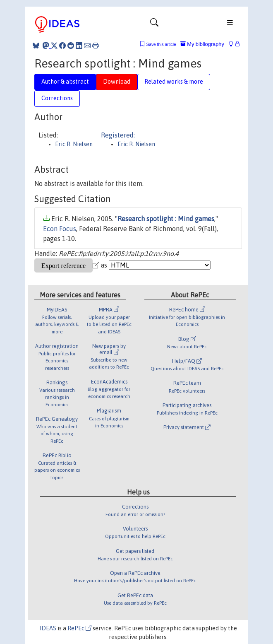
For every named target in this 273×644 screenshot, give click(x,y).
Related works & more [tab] (174, 82)
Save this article (161, 45)
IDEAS (48, 628)
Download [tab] (117, 82)
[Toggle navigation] (154, 24)
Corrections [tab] (57, 98)
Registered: (118, 135)
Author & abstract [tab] (65, 82)
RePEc (79, 628)
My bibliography (202, 44)
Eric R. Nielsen (74, 144)
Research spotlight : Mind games (166, 219)
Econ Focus (60, 229)
